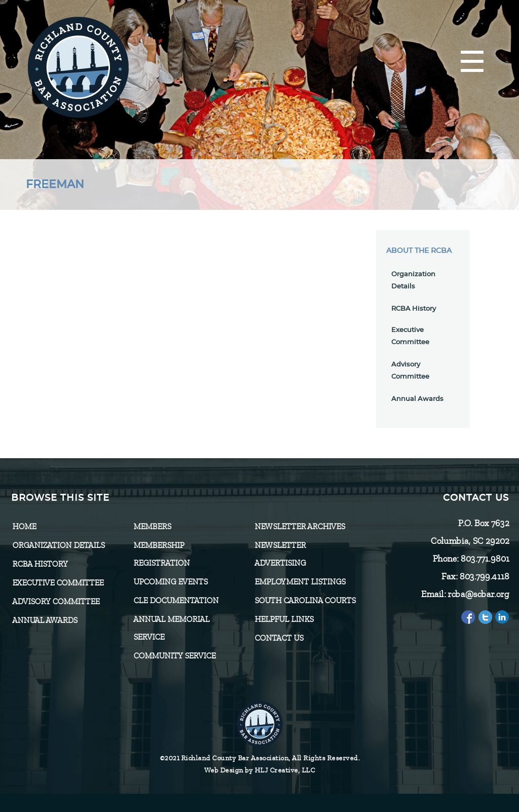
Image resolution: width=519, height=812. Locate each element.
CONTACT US (279, 638)
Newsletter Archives (300, 527)
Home (24, 527)
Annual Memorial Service (171, 628)
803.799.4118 (484, 576)
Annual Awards (417, 399)
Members (152, 527)
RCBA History (414, 309)
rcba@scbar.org (478, 594)
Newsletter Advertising (280, 554)
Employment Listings (300, 582)
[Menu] (472, 62)
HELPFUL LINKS (284, 619)
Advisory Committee (56, 602)
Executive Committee (58, 583)
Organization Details (58, 545)
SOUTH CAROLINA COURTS (305, 601)
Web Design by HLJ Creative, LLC (260, 770)
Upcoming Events (170, 582)
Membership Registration (161, 554)
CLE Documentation (176, 601)
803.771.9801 (485, 559)
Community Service (174, 656)
